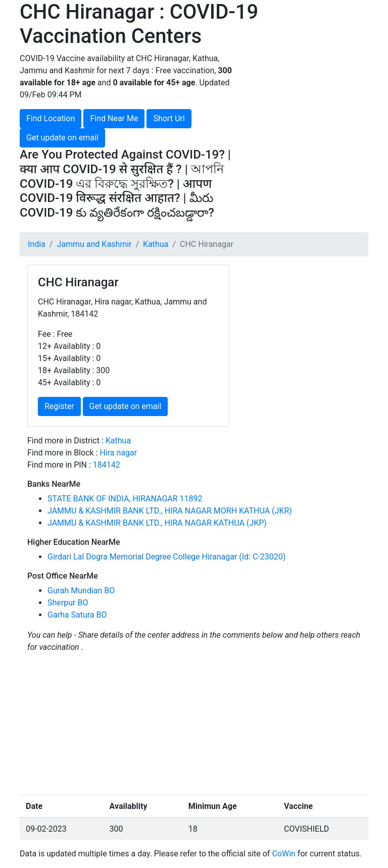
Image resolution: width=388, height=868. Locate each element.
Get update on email (62, 138)
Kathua (156, 244)
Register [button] (59, 406)
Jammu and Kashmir (94, 244)
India (37, 244)
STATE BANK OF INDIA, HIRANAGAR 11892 (125, 499)
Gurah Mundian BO (81, 591)
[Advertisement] (315, 103)
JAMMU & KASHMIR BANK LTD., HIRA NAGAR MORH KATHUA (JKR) (170, 511)
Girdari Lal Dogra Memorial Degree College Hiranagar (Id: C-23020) (166, 557)
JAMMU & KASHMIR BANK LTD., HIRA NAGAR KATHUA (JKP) (157, 523)
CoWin (283, 854)
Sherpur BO (68, 603)
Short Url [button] (169, 118)
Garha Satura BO (77, 615)
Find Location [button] (51, 118)
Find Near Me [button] (114, 118)
